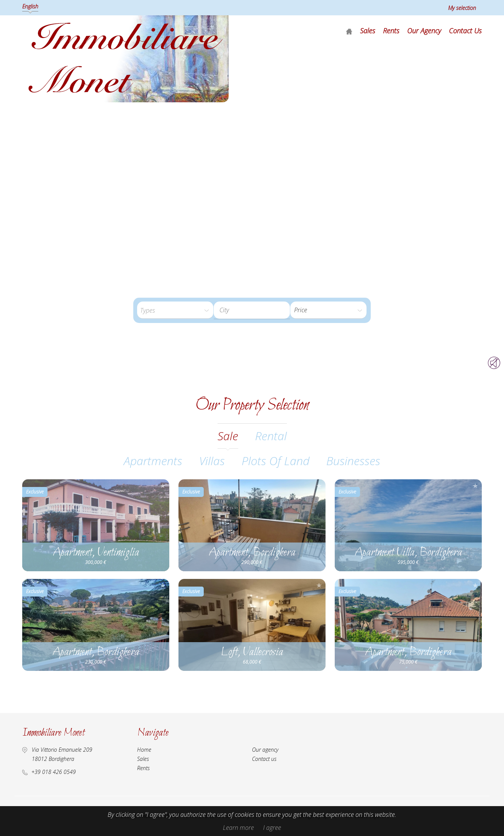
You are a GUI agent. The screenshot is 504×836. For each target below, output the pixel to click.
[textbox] (258, 310)
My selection (462, 8)
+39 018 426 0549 (54, 772)
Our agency (424, 31)
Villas (212, 461)
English (30, 6)
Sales (368, 31)
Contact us (465, 31)
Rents (391, 31)
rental (271, 436)
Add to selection (163, 486)
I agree (272, 828)
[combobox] (252, 310)
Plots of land (276, 461)
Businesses (353, 461)
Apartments (153, 461)
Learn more (238, 828)
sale (228, 436)
